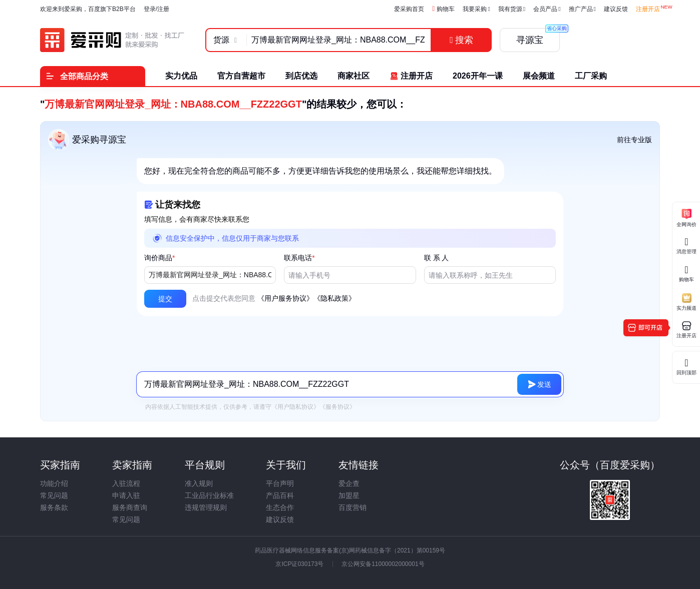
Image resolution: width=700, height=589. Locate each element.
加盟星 (349, 495)
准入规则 (199, 483)
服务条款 (54, 507)
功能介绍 (54, 483)
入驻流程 (126, 483)
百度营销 (353, 507)
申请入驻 (126, 495)
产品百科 (280, 495)
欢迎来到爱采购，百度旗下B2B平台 (88, 9)
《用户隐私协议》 (295, 407)
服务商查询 (130, 507)
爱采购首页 (409, 9)
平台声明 (280, 483)
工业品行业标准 (209, 495)
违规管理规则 (206, 507)
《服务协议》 (337, 407)
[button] (165, 299)
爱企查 (349, 483)
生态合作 (280, 507)
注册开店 (648, 9)
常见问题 (54, 495)
